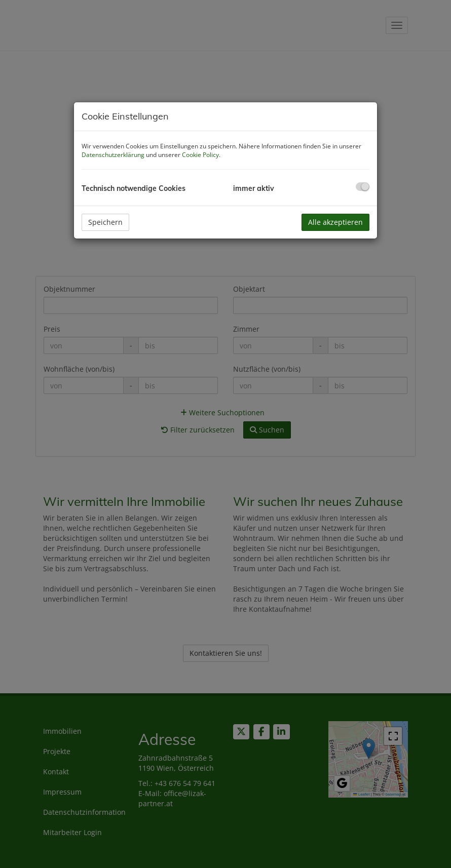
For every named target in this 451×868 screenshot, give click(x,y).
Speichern (105, 222)
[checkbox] (363, 187)
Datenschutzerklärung (113, 155)
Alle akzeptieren (335, 222)
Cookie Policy (200, 155)
